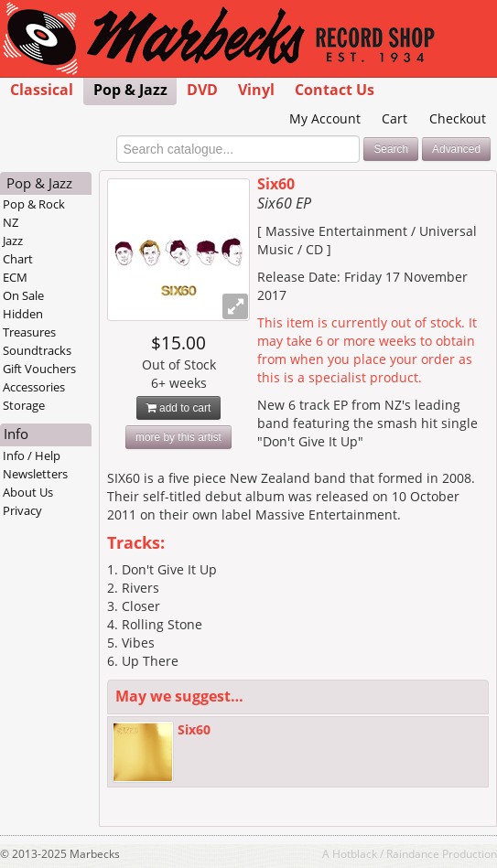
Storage (24, 405)
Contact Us (335, 90)
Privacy (22, 510)
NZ (11, 222)
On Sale (23, 295)
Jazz (13, 241)
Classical (42, 90)
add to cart (179, 408)
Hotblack (355, 853)
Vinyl (256, 90)
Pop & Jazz (130, 90)
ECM (15, 277)
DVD (202, 90)
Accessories (34, 387)
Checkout (458, 118)
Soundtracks (37, 350)
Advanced (456, 149)
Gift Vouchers (39, 369)
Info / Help (32, 455)
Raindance (413, 853)
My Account (325, 118)
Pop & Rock (34, 204)
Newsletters (35, 474)
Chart (18, 259)
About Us (28, 492)
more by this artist (178, 437)
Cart (394, 118)
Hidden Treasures (29, 323)
